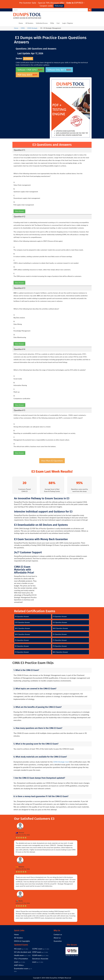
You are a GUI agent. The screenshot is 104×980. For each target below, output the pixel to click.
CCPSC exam (37, 949)
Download (28, 59)
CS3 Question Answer (22, 622)
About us (57, 938)
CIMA (23, 28)
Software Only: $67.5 (59, 70)
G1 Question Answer (60, 622)
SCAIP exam (37, 955)
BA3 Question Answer (60, 628)
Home (21, 23)
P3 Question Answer (22, 616)
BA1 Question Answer (60, 652)
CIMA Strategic (32, 28)
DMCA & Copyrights (22, 941)
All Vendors (29, 23)
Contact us (58, 934)
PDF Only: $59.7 (27, 75)
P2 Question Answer (60, 646)
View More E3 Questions (52, 461)
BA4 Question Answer (22, 634)
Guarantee (58, 941)
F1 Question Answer (60, 640)
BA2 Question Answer (22, 628)
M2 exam (18, 949)
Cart (58, 23)
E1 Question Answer (60, 634)
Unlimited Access (42, 23)
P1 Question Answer (22, 640)
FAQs (52, 23)
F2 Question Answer (22, 652)
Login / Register (68, 23)
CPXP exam (37, 952)
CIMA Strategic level (61, 762)
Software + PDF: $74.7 (30, 70)
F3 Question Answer (60, 616)
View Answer (19, 211)
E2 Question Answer (22, 646)
